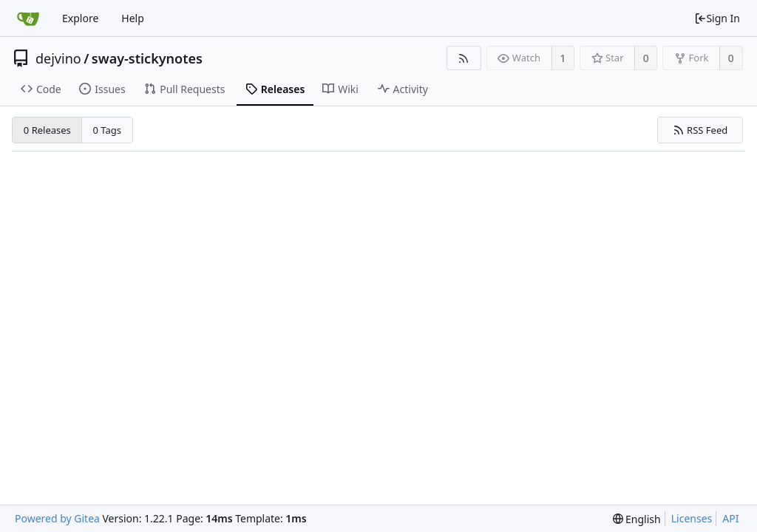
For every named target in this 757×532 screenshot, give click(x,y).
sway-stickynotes (147, 58)
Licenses (692, 518)
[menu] (637, 519)
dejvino (58, 58)
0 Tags (108, 130)
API (730, 518)
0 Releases (47, 130)
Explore (80, 18)
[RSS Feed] (464, 58)
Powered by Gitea (57, 518)
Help (133, 18)
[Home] (28, 18)
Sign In (717, 18)
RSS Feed (700, 130)
